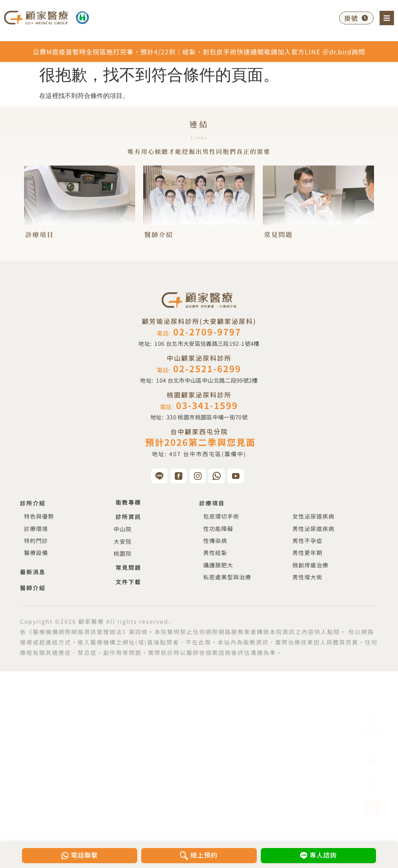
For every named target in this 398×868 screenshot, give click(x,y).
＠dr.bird (337, 52)
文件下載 (128, 582)
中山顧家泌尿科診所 (199, 358)
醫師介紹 (159, 234)
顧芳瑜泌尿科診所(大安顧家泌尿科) (199, 321)
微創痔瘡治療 (310, 565)
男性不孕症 (307, 541)
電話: (199, 333)
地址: (199, 343)
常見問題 (278, 234)
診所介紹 (33, 503)
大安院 (123, 541)
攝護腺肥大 (218, 565)
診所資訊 (128, 517)
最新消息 (33, 572)
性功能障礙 (218, 529)
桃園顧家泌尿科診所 (199, 395)
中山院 (123, 529)
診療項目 (40, 234)
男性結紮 (215, 553)
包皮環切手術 (221, 516)
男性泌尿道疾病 (313, 529)
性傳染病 (215, 541)
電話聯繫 (86, 855)
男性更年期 (307, 553)
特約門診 (36, 541)
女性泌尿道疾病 (313, 516)
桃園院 (123, 553)
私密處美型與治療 (227, 577)
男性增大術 (307, 577)
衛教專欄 (128, 502)
